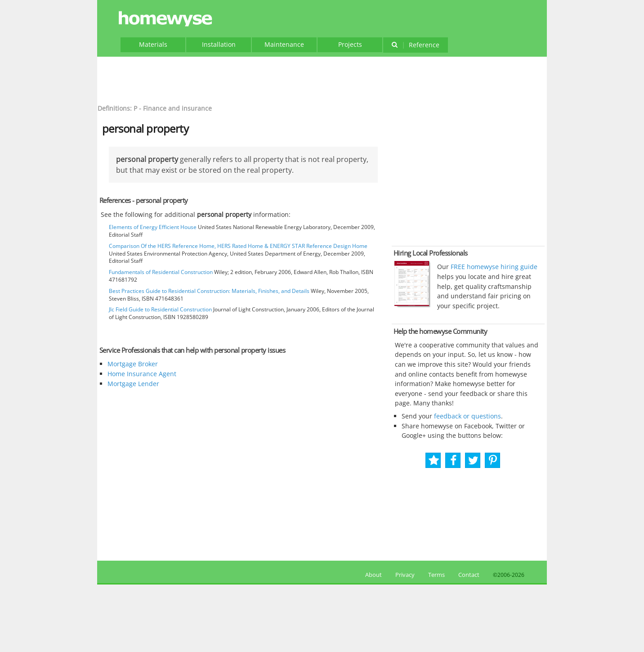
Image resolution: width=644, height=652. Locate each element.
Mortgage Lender (133, 384)
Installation (219, 44)
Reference (415, 45)
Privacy (405, 575)
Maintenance (284, 44)
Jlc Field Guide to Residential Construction (160, 309)
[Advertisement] (322, 79)
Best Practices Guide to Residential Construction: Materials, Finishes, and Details (209, 291)
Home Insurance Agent (142, 374)
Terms (436, 575)
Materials (153, 44)
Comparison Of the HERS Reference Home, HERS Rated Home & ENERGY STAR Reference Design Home (238, 246)
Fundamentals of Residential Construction (161, 272)
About (372, 575)
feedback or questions (467, 416)
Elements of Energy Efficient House (153, 227)
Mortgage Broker (133, 364)
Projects (350, 44)
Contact (469, 575)
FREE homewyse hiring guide (493, 267)
